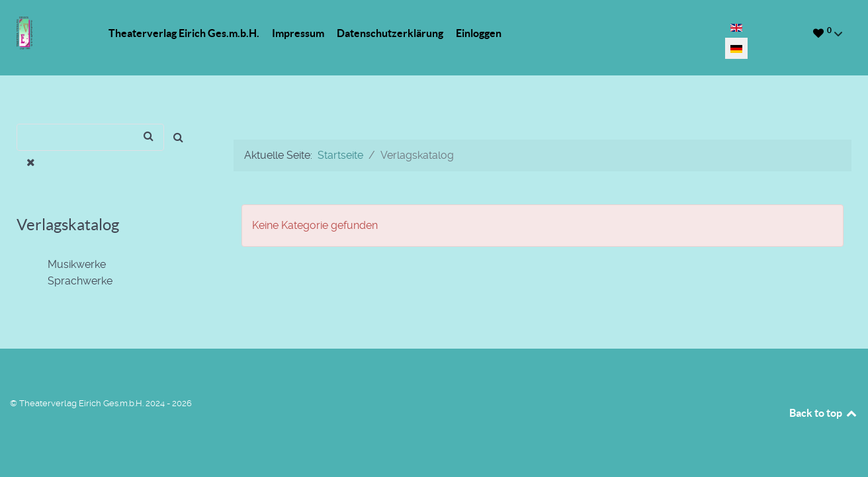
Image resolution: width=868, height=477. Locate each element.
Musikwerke (69, 265)
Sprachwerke (72, 281)
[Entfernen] (31, 163)
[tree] (108, 273)
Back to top (824, 413)
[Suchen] (90, 137)
